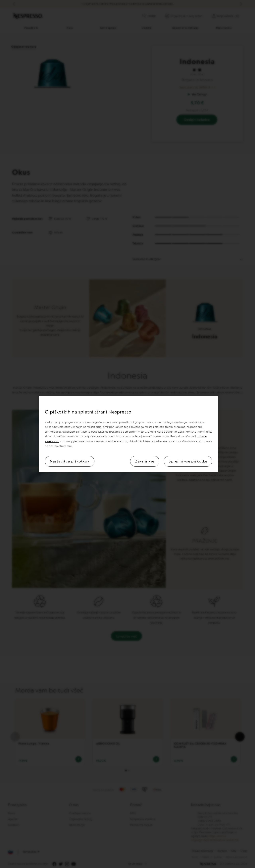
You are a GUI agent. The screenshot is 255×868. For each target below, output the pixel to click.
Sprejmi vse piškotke (188, 461)
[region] (128, 434)
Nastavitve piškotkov (70, 461)
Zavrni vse (145, 461)
